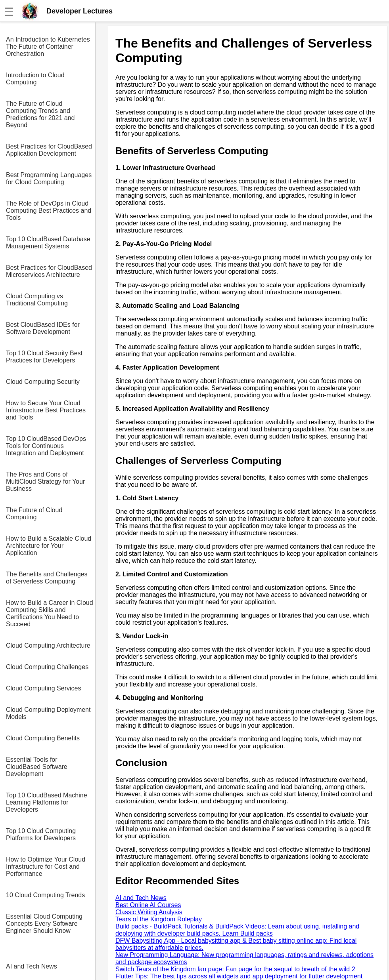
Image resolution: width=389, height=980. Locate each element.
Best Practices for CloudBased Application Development (49, 150)
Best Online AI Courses (148, 905)
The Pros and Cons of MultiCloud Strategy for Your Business (45, 481)
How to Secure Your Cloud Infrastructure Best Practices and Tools (46, 410)
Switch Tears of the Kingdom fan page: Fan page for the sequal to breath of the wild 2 (235, 969)
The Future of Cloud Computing (34, 514)
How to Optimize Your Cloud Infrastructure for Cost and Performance (46, 867)
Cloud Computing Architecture (48, 645)
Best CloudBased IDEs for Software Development (43, 328)
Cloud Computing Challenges (47, 667)
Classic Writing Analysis (149, 912)
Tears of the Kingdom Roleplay (159, 919)
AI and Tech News (32, 966)
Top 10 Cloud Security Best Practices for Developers (44, 357)
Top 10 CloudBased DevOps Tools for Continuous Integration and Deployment (46, 446)
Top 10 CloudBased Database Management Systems (48, 243)
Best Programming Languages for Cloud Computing (49, 178)
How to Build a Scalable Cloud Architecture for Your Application (49, 546)
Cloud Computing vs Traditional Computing (37, 300)
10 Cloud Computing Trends (45, 895)
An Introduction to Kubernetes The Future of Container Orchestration (48, 47)
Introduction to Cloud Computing (35, 79)
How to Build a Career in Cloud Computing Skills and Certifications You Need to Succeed (50, 613)
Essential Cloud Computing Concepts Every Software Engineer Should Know (44, 924)
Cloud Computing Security (43, 382)
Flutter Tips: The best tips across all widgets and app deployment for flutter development (239, 976)
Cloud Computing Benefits (43, 738)
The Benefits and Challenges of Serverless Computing (47, 578)
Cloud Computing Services (43, 688)
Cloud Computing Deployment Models (48, 713)
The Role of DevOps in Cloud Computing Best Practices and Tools (49, 211)
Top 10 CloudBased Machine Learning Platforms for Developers (47, 802)
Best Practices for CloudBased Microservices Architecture (49, 271)
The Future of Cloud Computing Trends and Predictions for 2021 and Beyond (40, 114)
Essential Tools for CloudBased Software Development (37, 767)
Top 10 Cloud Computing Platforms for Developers (41, 834)
